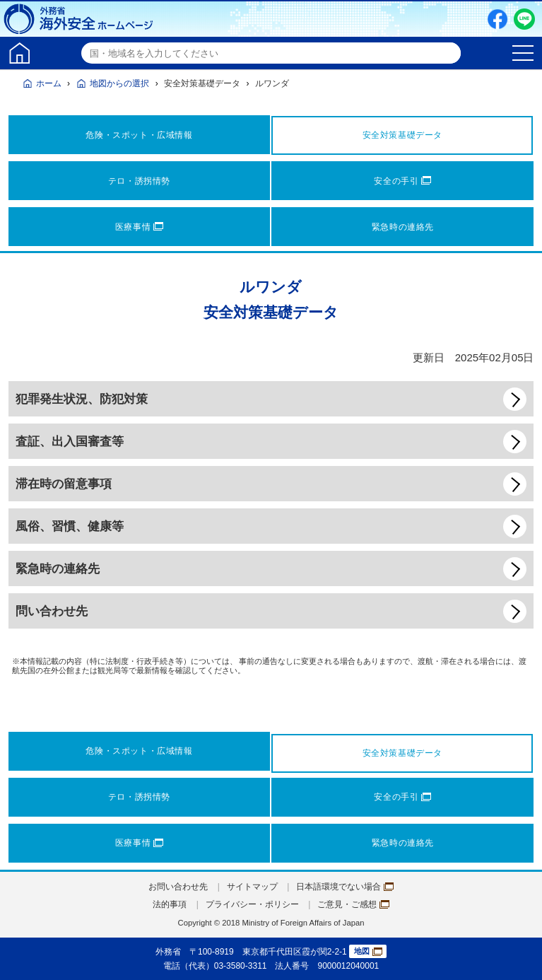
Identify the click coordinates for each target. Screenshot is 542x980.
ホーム (49, 83)
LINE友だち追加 (524, 19)
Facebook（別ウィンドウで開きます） (497, 19)
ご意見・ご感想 (353, 904)
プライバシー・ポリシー (252, 904)
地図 (368, 951)
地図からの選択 (119, 83)
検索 (448, 53)
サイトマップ (252, 887)
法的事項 (170, 904)
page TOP (517, 955)
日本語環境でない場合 (345, 887)
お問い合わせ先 (178, 887)
